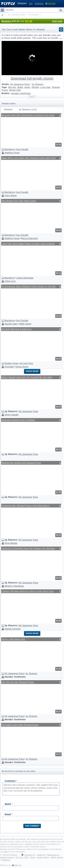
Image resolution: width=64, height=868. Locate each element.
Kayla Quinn (22, 367)
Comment (11, 781)
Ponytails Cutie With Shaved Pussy (20, 725)
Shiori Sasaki (12, 415)
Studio (5, 84)
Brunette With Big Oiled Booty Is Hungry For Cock (28, 115)
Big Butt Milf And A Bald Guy (17, 329)
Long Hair (45, 87)
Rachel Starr (11, 324)
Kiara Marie (11, 195)
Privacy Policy (43, 857)
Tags (4, 87)
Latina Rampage (25, 278)
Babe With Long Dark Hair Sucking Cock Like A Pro (29, 158)
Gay (31, 4)
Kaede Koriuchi (13, 629)
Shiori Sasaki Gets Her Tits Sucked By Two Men (27, 377)
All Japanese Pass (20, 84)
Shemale (39, 4)
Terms (33, 857)
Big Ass (12, 87)
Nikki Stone (25, 324)
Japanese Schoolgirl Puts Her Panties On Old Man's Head (31, 548)
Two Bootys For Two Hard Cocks (19, 201)
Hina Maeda (11, 543)
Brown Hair (15, 90)
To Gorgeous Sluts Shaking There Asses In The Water (30, 286)
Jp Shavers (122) (28, 110)
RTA (6, 852)
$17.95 (29, 21)
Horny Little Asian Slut (13, 639)
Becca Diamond (29, 238)
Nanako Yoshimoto (21, 93)
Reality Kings (12, 363)
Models (6, 93)
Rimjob (35, 87)
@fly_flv (18, 865)
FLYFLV (14, 855)
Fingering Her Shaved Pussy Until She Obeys (26, 506)
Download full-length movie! (32, 78)
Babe (20, 87)
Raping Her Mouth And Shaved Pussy (21, 463)
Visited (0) (41, 855)
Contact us (6, 860)
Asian (27, 87)
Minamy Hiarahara (14, 586)
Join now (57, 21)
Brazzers (6, 21)
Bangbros (10, 149)
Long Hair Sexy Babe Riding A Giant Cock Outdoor (28, 244)
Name (9, 804)
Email (9, 814)
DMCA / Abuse (57, 857)
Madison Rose (12, 153)
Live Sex (51, 4)
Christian (9, 367)
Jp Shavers (38, 84)
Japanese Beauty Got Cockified (18, 420)
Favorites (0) (29, 855)
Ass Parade (22, 149)
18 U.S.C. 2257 (22, 857)
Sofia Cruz (10, 281)
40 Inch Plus (27, 363)
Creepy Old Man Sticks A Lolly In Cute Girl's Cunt (28, 591)
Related (8, 110)
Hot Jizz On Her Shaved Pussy (18, 682)
